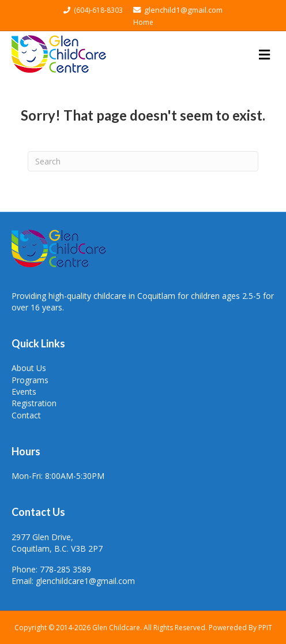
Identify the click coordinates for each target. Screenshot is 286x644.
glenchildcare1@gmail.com (85, 581)
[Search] (143, 161)
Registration (34, 403)
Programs (30, 380)
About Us (29, 368)
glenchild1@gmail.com (178, 10)
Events (24, 392)
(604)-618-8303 (94, 10)
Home (143, 22)
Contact (26, 415)
